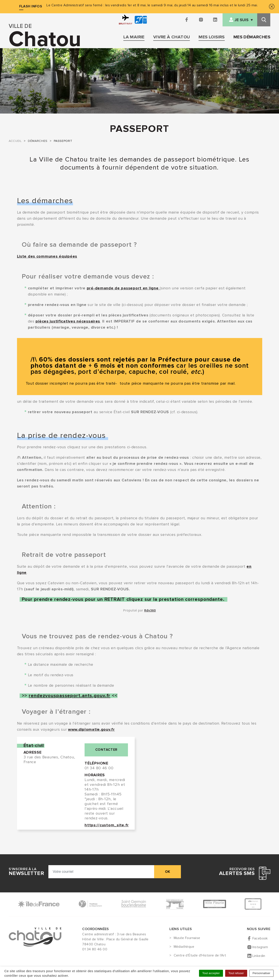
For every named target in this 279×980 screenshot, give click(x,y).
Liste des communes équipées (47, 256)
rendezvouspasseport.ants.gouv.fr (70, 696)
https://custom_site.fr (107, 825)
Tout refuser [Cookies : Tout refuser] (236, 973)
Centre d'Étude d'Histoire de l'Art (200, 956)
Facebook (260, 938)
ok (168, 872)
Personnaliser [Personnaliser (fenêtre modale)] (262, 973)
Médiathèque (184, 947)
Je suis (242, 20)
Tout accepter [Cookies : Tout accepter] (211, 973)
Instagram (260, 947)
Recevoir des (237, 872)
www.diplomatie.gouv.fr (91, 729)
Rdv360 (150, 610)
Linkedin (259, 956)
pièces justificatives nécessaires (68, 321)
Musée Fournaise (187, 938)
